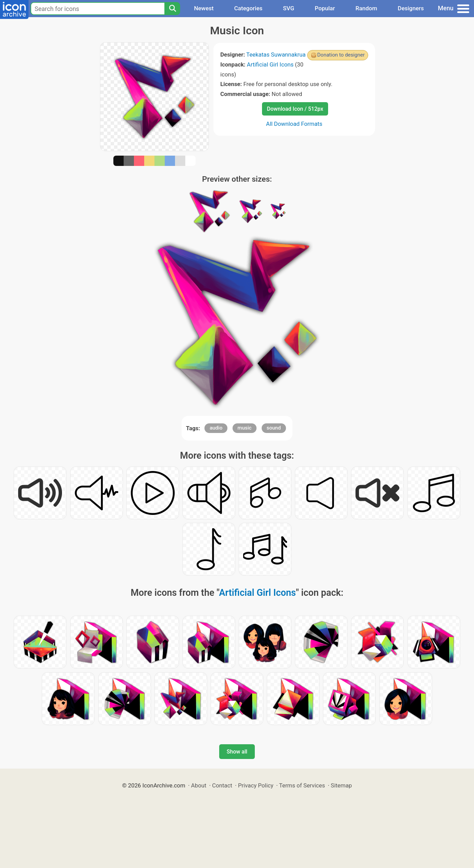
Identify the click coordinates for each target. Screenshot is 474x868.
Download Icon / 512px (295, 109)
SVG (289, 8)
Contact (222, 785)
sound (274, 428)
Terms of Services (302, 785)
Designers (411, 8)
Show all (237, 752)
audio (216, 428)
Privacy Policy (256, 785)
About (199, 785)
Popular (325, 8)
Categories (248, 8)
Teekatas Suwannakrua (276, 55)
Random (366, 8)
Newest (204, 8)
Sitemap (341, 785)
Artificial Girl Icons (270, 64)
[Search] (172, 9)
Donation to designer (341, 55)
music (245, 428)
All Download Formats (294, 124)
